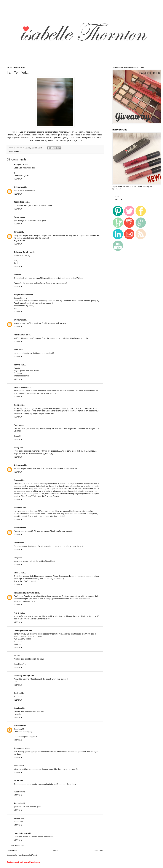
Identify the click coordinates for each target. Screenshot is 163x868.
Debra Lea (18, 508)
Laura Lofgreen (20, 833)
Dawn (16, 350)
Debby (16, 448)
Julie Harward (20, 335)
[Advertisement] (59, 60)
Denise (17, 766)
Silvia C (17, 573)
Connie (17, 543)
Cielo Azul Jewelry (22, 252)
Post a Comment (17, 845)
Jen (15, 275)
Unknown (18, 187)
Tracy (16, 425)
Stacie (16, 405)
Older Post (98, 851)
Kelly (16, 558)
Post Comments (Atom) (27, 855)
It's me (16, 781)
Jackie (16, 217)
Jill (15, 655)
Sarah (16, 232)
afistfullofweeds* (21, 387)
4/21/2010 (18, 685)
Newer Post (12, 851)
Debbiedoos (19, 202)
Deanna (17, 365)
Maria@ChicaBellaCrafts (24, 593)
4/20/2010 (18, 179)
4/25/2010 (18, 840)
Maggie (17, 708)
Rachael (17, 803)
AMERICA (17, 151)
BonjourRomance (21, 295)
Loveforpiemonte (21, 630)
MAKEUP (119, 199)
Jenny (16, 480)
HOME (117, 196)
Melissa (17, 818)
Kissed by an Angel (22, 676)
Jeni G (16, 613)
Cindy (16, 693)
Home (56, 851)
